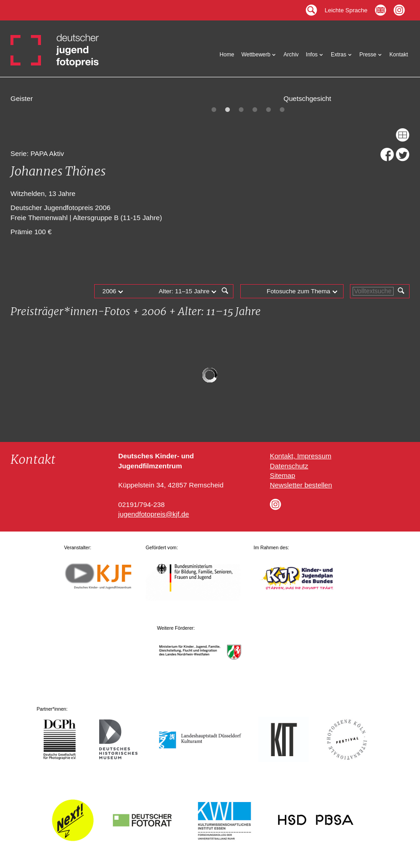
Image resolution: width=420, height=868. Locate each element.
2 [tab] (228, 110)
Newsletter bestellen (301, 485)
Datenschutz (289, 466)
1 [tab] (214, 110)
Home (227, 55)
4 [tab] (255, 110)
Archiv (291, 55)
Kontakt (399, 55)
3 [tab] (241, 110)
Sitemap (283, 475)
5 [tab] (268, 110)
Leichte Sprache (346, 8)
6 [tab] (282, 110)
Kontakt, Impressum (301, 456)
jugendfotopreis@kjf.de (154, 514)
